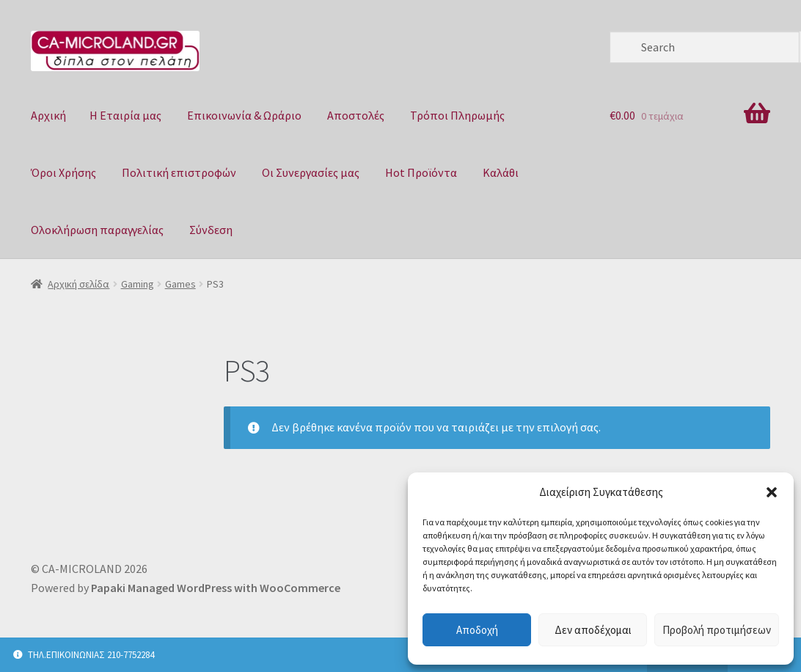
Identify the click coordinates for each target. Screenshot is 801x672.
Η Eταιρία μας (125, 115)
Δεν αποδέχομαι (593, 630)
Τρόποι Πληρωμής (457, 115)
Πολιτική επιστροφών (179, 172)
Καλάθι (501, 172)
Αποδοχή (477, 630)
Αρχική (48, 115)
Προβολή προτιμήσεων (717, 630)
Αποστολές (356, 115)
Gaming (138, 284)
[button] (772, 492)
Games (180, 284)
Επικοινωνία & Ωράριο (244, 115)
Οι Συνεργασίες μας (311, 172)
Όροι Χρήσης (63, 172)
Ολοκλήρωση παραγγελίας (97, 230)
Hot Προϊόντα (421, 172)
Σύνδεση (211, 230)
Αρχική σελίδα (78, 284)
